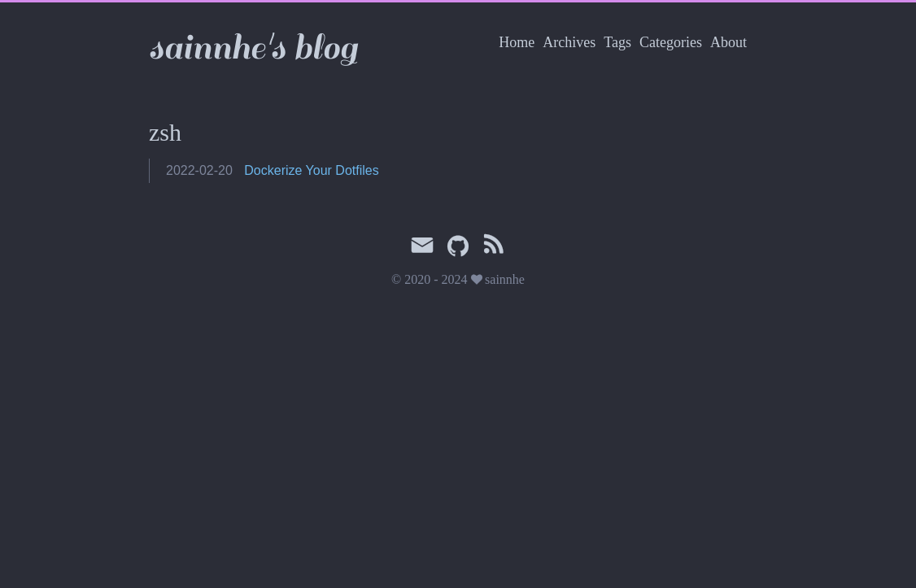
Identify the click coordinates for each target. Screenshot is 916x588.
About (728, 42)
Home (517, 42)
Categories (671, 42)
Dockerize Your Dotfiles (311, 170)
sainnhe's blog (253, 48)
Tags (617, 42)
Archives (569, 42)
